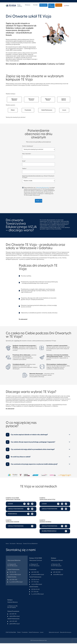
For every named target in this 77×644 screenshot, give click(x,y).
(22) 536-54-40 (35, 590)
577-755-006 (35, 583)
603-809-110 (13, 615)
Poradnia (59, 5)
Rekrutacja (43, 5)
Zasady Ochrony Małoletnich (31, 544)
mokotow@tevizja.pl (15, 575)
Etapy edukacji (20, 6)
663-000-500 (13, 580)
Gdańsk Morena (64, 100)
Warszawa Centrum (31, 100)
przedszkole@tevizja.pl (38, 575)
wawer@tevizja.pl (58, 575)
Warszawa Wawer (48, 100)
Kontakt (35, 5)
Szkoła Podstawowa (47, 111)
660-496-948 (35, 573)
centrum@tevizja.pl (37, 585)
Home (7, 544)
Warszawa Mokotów (14, 100)
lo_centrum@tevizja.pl (37, 595)
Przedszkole (28, 111)
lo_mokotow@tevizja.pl (16, 583)
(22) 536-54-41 (35, 580)
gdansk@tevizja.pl (15, 617)
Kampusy (28, 5)
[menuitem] (67, 6)
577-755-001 (35, 593)
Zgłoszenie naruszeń (54, 633)
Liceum (64, 111)
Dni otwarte (51, 6)
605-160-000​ (57, 573)
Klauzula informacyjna (66, 633)
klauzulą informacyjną (42, 188)
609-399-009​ (13, 622)
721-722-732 (13, 573)
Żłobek (13, 111)
